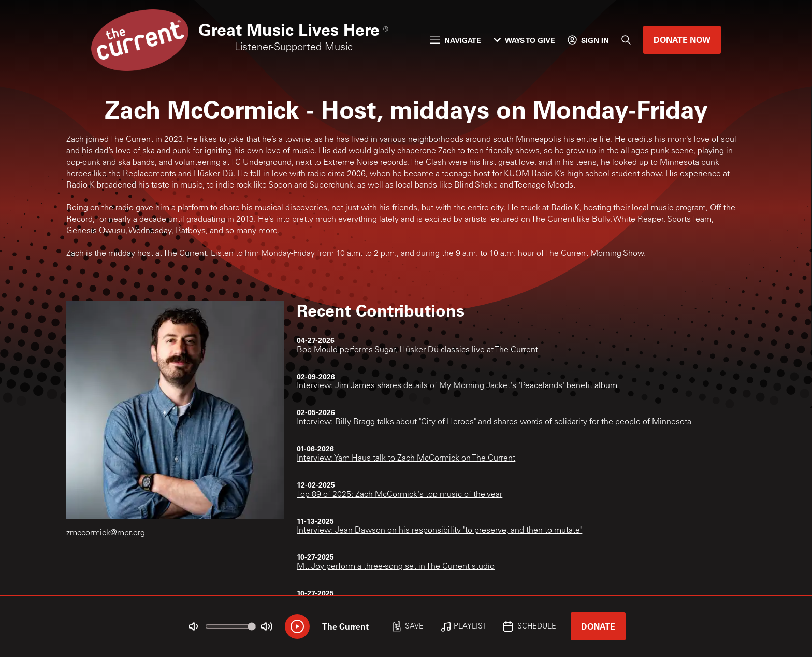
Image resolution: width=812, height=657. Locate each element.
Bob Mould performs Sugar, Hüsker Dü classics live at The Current (417, 350)
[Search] (626, 40)
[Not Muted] (194, 626)
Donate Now (682, 40)
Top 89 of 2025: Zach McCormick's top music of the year (400, 495)
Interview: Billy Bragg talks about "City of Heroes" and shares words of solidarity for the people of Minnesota (494, 422)
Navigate (456, 40)
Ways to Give (524, 40)
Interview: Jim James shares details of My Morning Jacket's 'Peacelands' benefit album (457, 386)
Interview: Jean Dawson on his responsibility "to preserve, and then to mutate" (439, 531)
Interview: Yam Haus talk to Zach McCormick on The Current (406, 459)
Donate (598, 626)
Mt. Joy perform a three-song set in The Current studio (396, 567)
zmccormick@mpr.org (106, 533)
